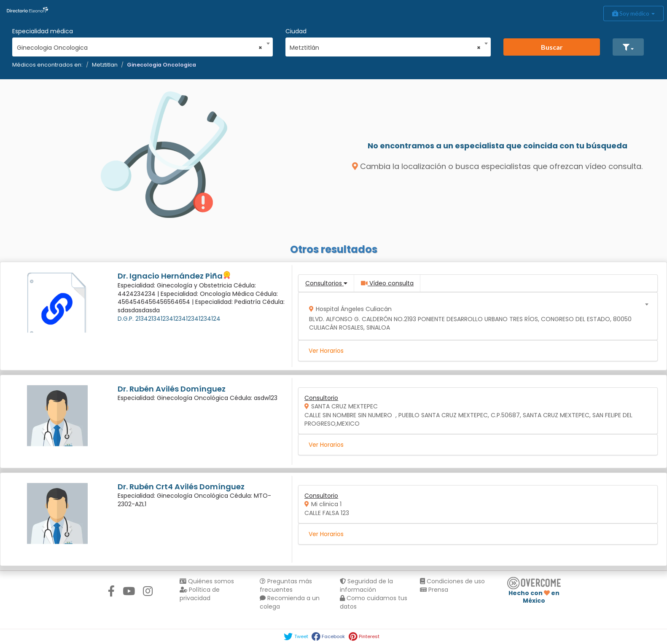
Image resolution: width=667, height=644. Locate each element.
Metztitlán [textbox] (385, 48)
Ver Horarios (326, 351)
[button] (628, 47)
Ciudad (296, 31)
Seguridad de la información (366, 585)
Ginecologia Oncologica (161, 65)
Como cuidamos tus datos (374, 602)
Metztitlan (105, 65)
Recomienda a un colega (290, 602)
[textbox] (475, 316)
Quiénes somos (207, 581)
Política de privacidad (200, 594)
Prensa (434, 590)
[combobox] (140, 46)
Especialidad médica (43, 31)
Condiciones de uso (452, 581)
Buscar (552, 47)
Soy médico (633, 13)
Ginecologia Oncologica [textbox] (140, 48)
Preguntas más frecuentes (286, 585)
